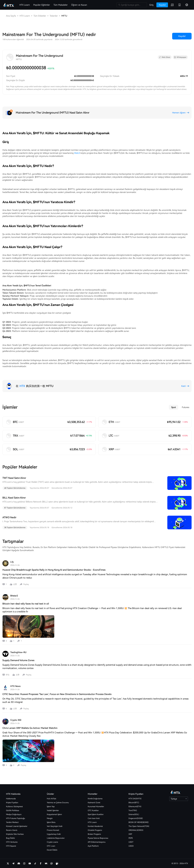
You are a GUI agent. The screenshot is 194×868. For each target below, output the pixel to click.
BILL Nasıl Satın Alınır (14, 498)
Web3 (77, 153)
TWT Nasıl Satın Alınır (14, 478)
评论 (8, 675)
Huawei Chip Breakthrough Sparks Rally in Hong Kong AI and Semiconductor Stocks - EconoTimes (54, 570)
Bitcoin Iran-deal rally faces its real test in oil (26, 604)
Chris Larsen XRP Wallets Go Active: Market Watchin (30, 728)
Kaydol (182, 36)
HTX (22, 386)
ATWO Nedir (9, 517)
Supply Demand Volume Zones (18, 660)
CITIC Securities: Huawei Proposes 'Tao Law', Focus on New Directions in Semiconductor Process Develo (57, 694)
